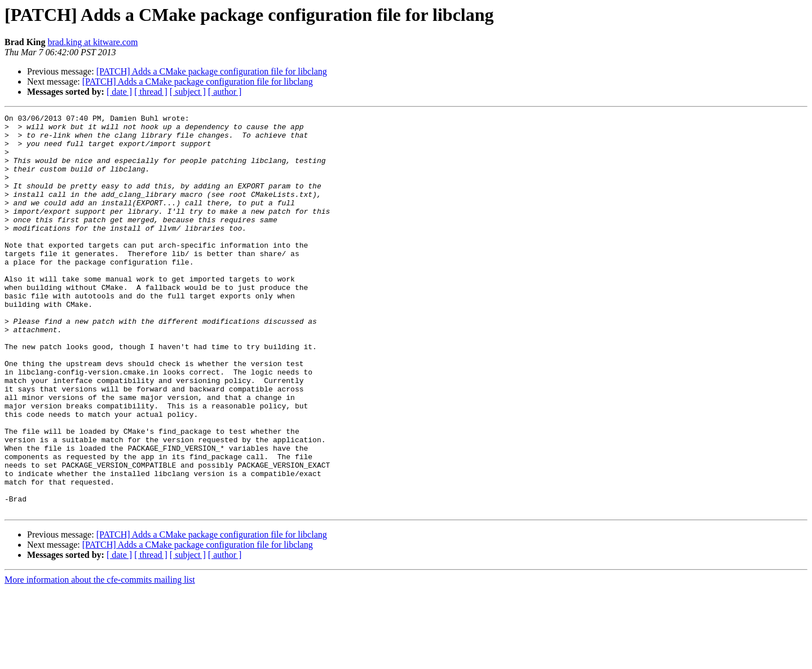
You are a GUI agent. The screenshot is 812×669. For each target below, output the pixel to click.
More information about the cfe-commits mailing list (100, 659)
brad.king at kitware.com (92, 42)
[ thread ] (151, 92)
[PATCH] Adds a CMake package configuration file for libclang (212, 71)
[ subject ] (188, 92)
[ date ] (119, 92)
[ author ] (225, 92)
